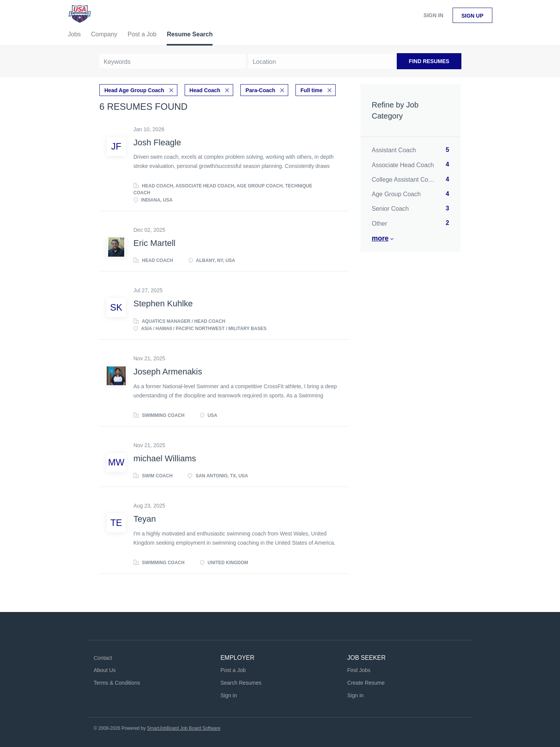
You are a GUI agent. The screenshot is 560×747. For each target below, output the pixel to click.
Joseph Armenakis (168, 372)
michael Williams (165, 458)
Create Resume (366, 683)
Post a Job (233, 670)
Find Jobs (359, 670)
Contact (103, 658)
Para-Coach (260, 90)
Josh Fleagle (157, 142)
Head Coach (205, 90)
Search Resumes (241, 683)
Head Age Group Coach (134, 90)
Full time (312, 90)
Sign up (472, 16)
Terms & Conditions (117, 683)
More (380, 238)
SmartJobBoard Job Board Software (184, 728)
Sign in (433, 15)
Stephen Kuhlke (163, 304)
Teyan (145, 519)
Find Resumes (429, 61)
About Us (105, 670)
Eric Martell (154, 243)
